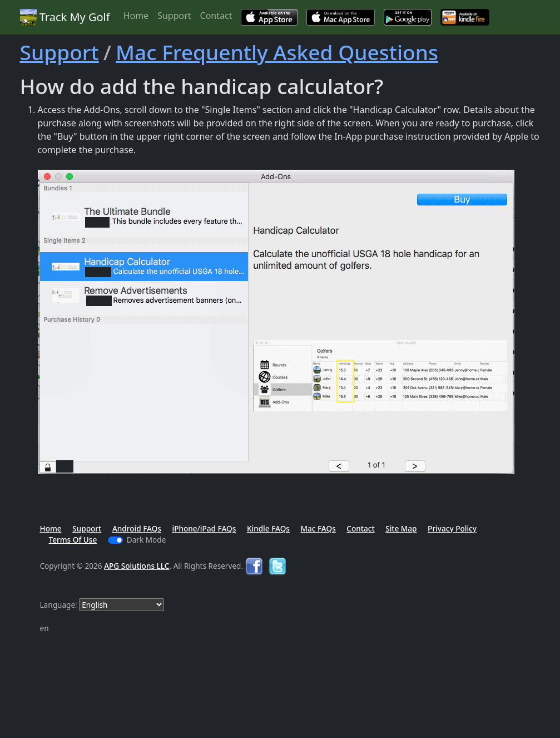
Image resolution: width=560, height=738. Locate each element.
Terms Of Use (73, 540)
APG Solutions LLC (137, 566)
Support (174, 16)
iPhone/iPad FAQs (204, 528)
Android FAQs (137, 528)
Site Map (401, 528)
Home (136, 16)
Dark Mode (147, 540)
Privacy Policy (452, 528)
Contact (216, 16)
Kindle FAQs (268, 528)
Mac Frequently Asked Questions (277, 52)
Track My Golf (65, 17)
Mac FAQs (318, 528)
